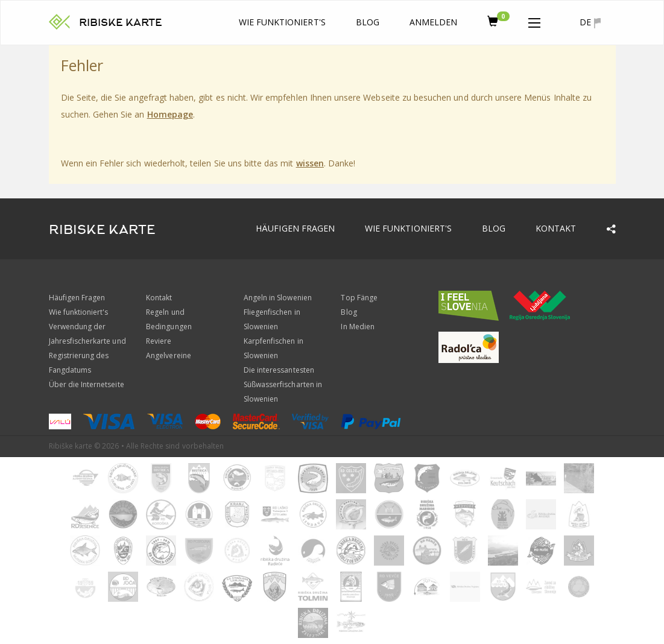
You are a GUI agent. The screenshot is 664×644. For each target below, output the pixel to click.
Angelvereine (169, 355)
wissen (310, 163)
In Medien (357, 327)
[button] (534, 21)
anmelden (433, 22)
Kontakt (556, 228)
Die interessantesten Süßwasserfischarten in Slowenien (283, 384)
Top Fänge (359, 298)
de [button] (590, 22)
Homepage (170, 114)
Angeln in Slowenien (278, 298)
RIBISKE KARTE (121, 23)
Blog (368, 22)
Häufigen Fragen (295, 228)
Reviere (159, 341)
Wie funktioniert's (282, 22)
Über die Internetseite (87, 384)
